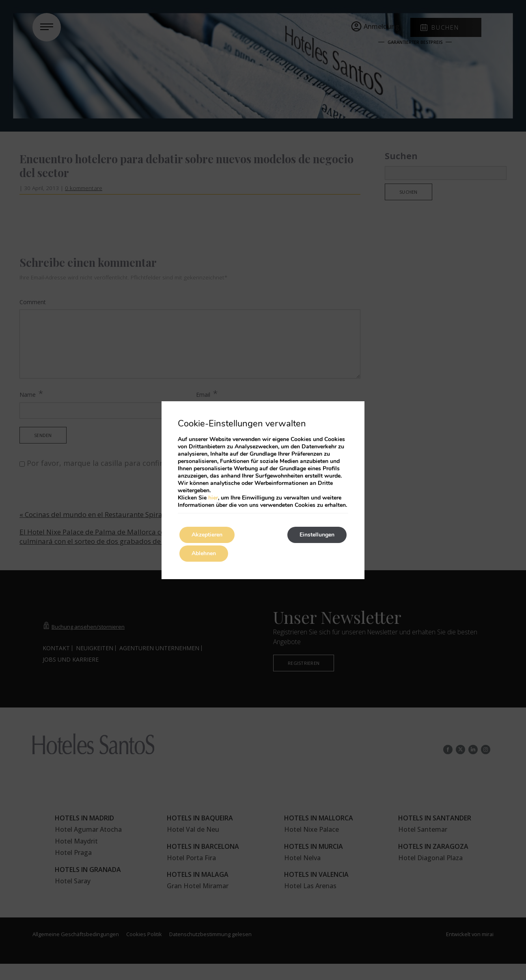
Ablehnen (204, 553)
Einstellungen (317, 535)
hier (213, 498)
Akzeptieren (207, 535)
